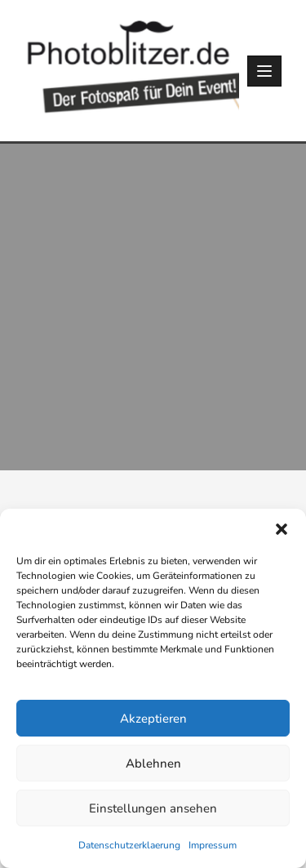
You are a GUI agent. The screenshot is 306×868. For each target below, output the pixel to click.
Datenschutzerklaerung (129, 845)
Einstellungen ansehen (153, 808)
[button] (282, 529)
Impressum (213, 845)
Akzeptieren (153, 719)
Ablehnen (153, 763)
